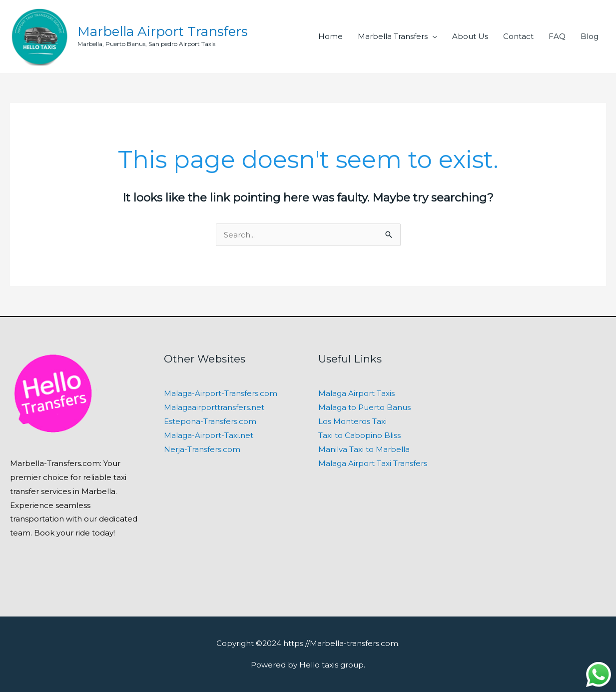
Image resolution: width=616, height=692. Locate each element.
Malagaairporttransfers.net (214, 407)
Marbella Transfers (393, 36)
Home (330, 36)
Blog (590, 36)
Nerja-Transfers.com (202, 449)
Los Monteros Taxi (352, 421)
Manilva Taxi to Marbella (364, 449)
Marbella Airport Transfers (163, 31)
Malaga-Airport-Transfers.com (221, 393)
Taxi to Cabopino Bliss (359, 435)
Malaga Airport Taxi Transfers (373, 463)
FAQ (557, 36)
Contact (518, 36)
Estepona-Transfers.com (210, 421)
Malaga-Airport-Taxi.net (209, 435)
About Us (470, 36)
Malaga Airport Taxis (356, 393)
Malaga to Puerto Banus (364, 407)
